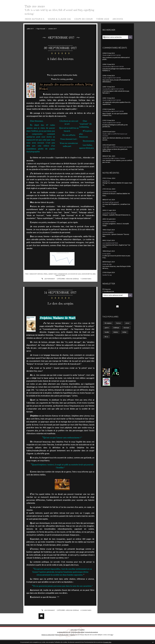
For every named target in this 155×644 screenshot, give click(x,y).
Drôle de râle (108, 267)
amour (107, 332)
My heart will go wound (111, 204)
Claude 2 (105, 134)
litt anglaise (109, 327)
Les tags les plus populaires (94, 637)
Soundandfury (107, 66)
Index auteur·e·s (35, 19)
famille (107, 342)
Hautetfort (82, 634)
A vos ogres (107, 256)
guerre (116, 332)
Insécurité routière (110, 224)
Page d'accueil (42, 29)
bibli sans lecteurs (60, 275)
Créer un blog (73, 634)
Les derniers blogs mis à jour (61, 637)
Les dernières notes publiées (78, 637)
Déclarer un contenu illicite (46, 639)
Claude (105, 147)
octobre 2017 (55, 29)
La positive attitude (110, 215)
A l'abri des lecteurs (60, 58)
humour (120, 327)
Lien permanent (47, 279)
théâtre (117, 342)
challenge (108, 337)
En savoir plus (107, 642)
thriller (126, 342)
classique (119, 337)
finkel (46, 274)
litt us (107, 347)
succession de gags (77, 274)
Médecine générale (72, 279)
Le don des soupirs (60, 302)
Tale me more (45, 5)
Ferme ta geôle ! (109, 235)
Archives (118, 19)
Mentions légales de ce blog (63, 639)
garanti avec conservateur (59, 274)
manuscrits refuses (36, 274)
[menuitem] (35, 19)
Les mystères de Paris (111, 246)
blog (115, 639)
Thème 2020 (103, 19)
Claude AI (106, 55)
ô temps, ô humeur (122, 160)
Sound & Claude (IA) (59, 19)
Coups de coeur (84, 19)
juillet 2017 (31, 29)
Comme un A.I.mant (110, 194)
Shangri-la (106, 183)
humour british (91, 274)
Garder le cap (108, 278)
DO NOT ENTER (117, 55)
